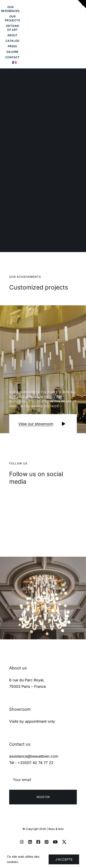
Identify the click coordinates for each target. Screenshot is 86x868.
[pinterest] (47, 842)
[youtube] (55, 842)
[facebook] (38, 842)
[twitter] (64, 842)
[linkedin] (30, 842)
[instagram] (22, 842)
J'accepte (64, 859)
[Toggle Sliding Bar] (12, 57)
